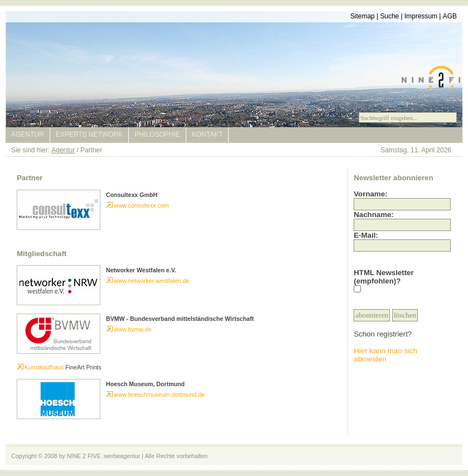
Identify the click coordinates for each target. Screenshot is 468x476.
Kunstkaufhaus (40, 367)
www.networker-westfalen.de (148, 281)
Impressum (421, 16)
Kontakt (208, 134)
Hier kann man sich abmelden (385, 355)
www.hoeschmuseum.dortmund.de (155, 395)
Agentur (28, 134)
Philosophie (157, 134)
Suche (389, 16)
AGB (450, 16)
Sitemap (363, 16)
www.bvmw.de (129, 329)
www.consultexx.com (137, 205)
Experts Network (89, 134)
